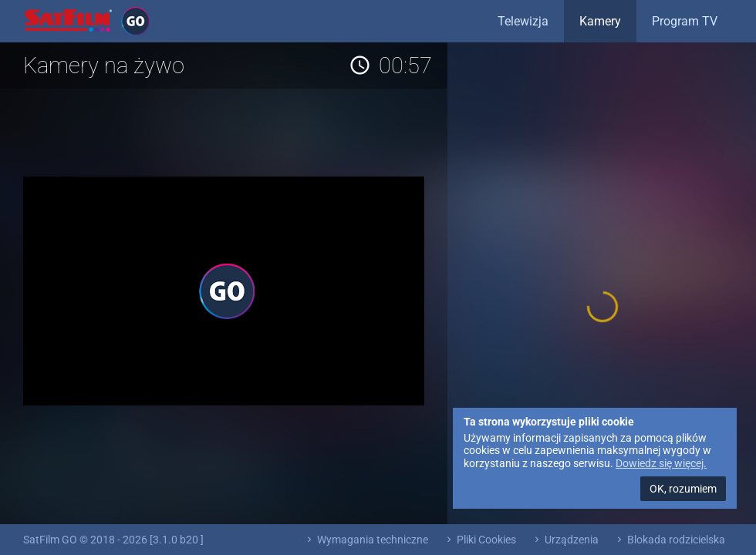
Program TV (685, 21)
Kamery (600, 21)
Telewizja (523, 21)
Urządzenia (565, 540)
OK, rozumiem (683, 489)
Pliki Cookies (480, 540)
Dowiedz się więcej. (661, 463)
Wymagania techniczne (366, 540)
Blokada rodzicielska (670, 540)
